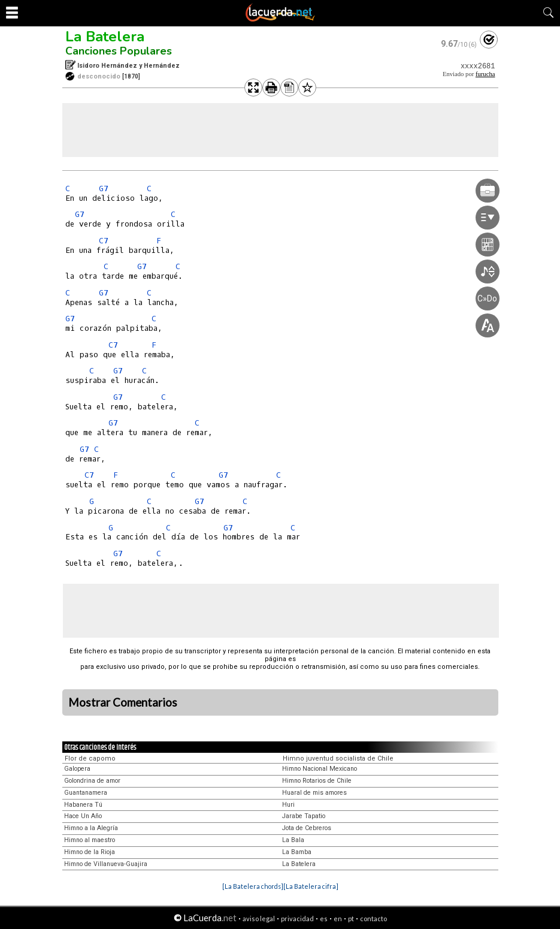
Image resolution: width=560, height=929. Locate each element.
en (338, 919)
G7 (104, 188)
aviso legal (259, 919)
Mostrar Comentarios (123, 702)
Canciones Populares (119, 51)
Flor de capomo (90, 758)
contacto (373, 919)
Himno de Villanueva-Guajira (106, 864)
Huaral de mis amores (314, 793)
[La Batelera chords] (253, 886)
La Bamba (297, 852)
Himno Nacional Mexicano (320, 769)
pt (351, 919)
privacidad (297, 919)
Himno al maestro (90, 840)
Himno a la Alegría (91, 828)
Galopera (77, 769)
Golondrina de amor (92, 781)
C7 (104, 241)
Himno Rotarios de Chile (317, 781)
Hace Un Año (83, 816)
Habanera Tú (83, 805)
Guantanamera (86, 793)
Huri (288, 805)
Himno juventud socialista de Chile (338, 758)
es (324, 919)
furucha (485, 74)
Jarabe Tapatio (304, 816)
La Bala (293, 840)
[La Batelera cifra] (311, 886)
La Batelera (105, 37)
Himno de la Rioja (90, 852)
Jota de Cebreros (307, 828)
